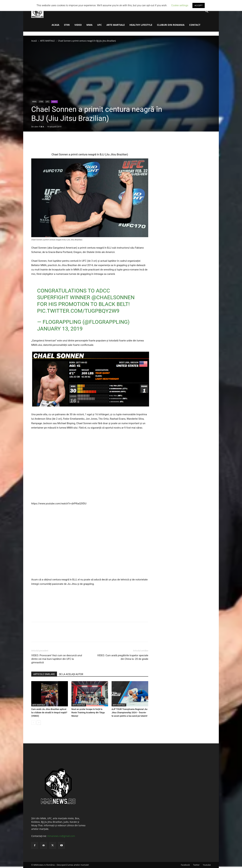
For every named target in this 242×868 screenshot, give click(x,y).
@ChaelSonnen (113, 297)
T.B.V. (42, 127)
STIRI (67, 25)
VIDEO (78, 25)
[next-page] (39, 723)
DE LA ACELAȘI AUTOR (71, 674)
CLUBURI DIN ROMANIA (171, 25)
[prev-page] (33, 723)
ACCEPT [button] (199, 5)
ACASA (55, 25)
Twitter (196, 865)
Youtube (207, 865)
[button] (207, 12)
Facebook (185, 865)
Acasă (34, 41)
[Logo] (37, 12)
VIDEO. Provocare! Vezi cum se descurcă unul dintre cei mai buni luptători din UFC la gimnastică (57, 659)
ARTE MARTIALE (116, 25)
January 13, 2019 (60, 329)
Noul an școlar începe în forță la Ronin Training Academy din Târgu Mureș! (88, 713)
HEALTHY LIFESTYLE (141, 25)
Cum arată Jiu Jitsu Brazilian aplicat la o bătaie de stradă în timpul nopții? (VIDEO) (49, 713)
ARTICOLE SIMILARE (44, 674)
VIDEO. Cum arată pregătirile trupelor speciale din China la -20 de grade (123, 657)
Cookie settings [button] (180, 5)
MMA (89, 25)
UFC (99, 25)
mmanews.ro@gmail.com (61, 836)
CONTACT (195, 25)
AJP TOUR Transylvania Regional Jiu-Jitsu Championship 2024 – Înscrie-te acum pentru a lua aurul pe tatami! (130, 713)
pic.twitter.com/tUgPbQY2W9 (78, 311)
